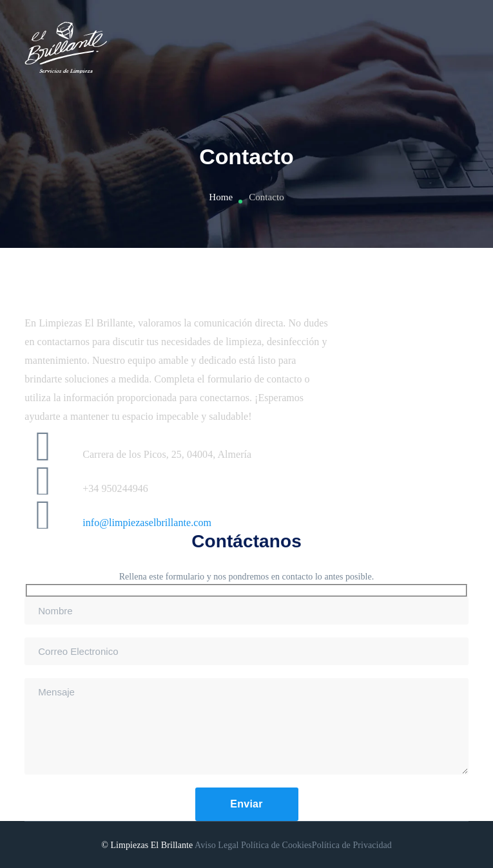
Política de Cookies (276, 845)
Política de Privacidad (352, 845)
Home (221, 197)
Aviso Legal (217, 845)
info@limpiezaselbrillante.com (147, 523)
